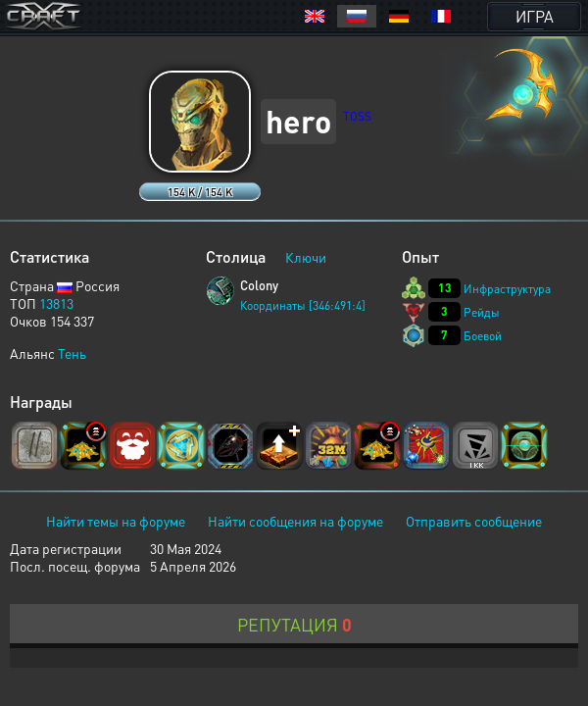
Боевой (483, 336)
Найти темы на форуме (116, 521)
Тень (72, 353)
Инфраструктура (507, 289)
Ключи (306, 257)
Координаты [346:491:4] (303, 305)
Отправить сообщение (474, 521)
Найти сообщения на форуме (295, 521)
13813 (56, 303)
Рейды (482, 312)
